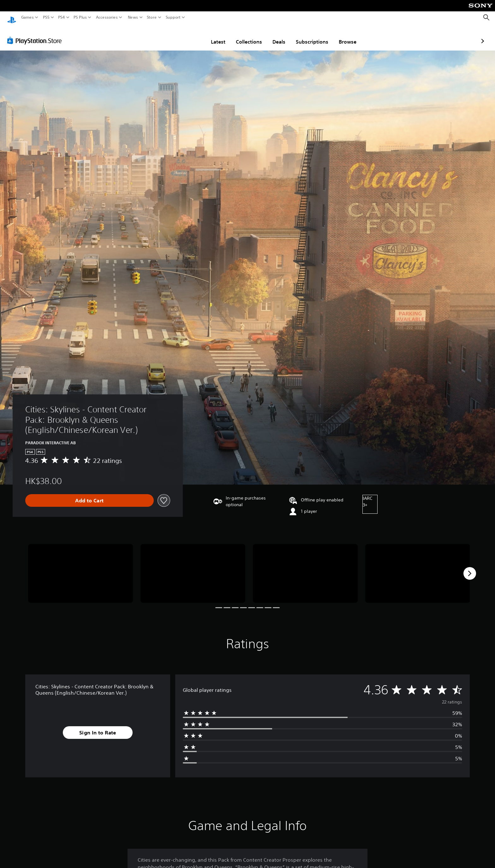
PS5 (46, 17)
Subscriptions (275, 36)
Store (152, 17)
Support (173, 17)
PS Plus (80, 17)
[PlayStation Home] (12, 18)
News (133, 17)
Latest (181, 36)
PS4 (62, 17)
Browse (311, 36)
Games (27, 17)
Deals (242, 36)
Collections (212, 36)
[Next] (470, 567)
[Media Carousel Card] (81, 568)
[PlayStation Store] (36, 34)
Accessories (107, 17)
